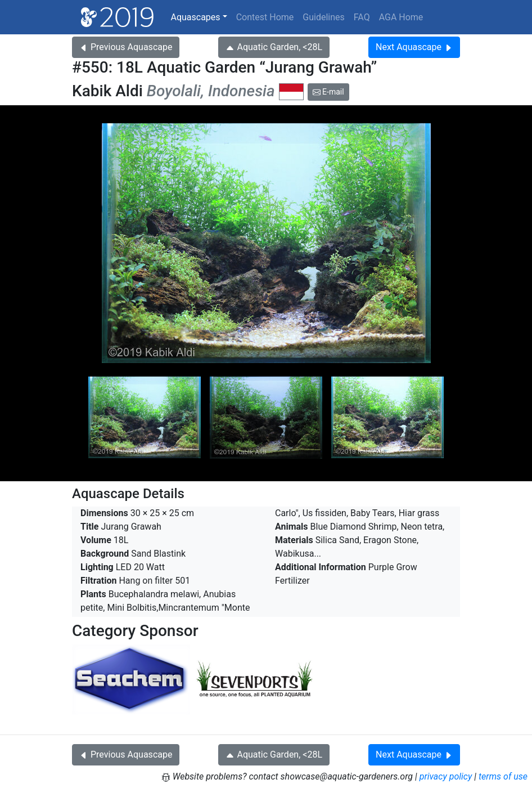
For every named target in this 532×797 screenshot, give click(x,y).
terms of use (503, 776)
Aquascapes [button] (195, 17)
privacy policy (446, 776)
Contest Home (265, 17)
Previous (126, 47)
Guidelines (323, 17)
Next (414, 47)
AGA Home (401, 17)
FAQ (362, 17)
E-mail (328, 92)
